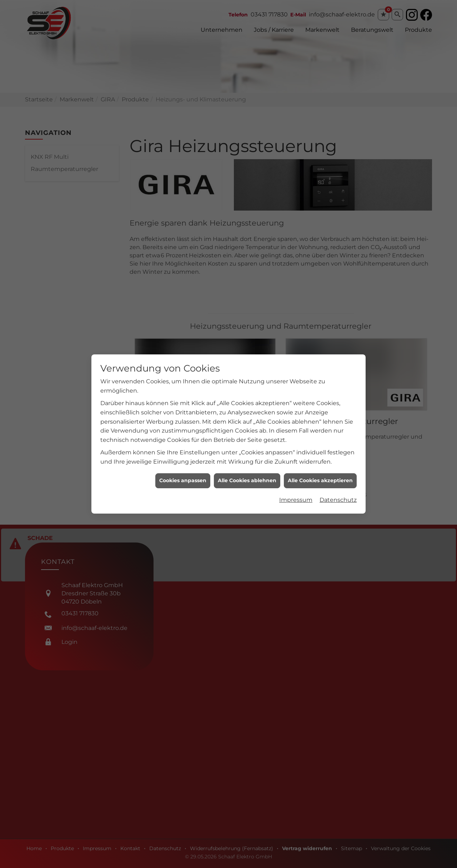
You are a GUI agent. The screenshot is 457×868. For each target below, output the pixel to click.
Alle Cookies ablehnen (247, 420)
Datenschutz (338, 440)
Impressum (296, 440)
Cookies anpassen (183, 420)
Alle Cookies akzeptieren (320, 420)
